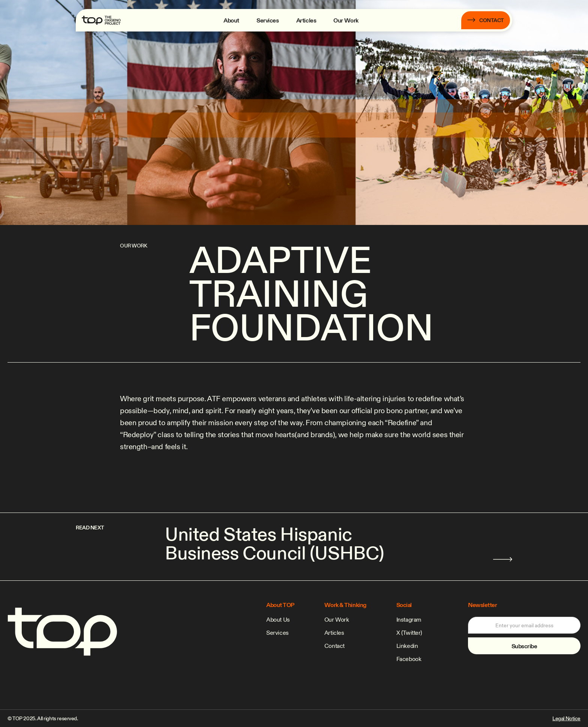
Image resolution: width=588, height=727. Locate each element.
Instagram (409, 619)
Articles (306, 20)
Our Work (346, 20)
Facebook (409, 659)
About (231, 20)
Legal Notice (566, 718)
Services (268, 20)
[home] (101, 20)
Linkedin (407, 646)
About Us (278, 619)
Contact (334, 646)
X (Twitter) (409, 633)
